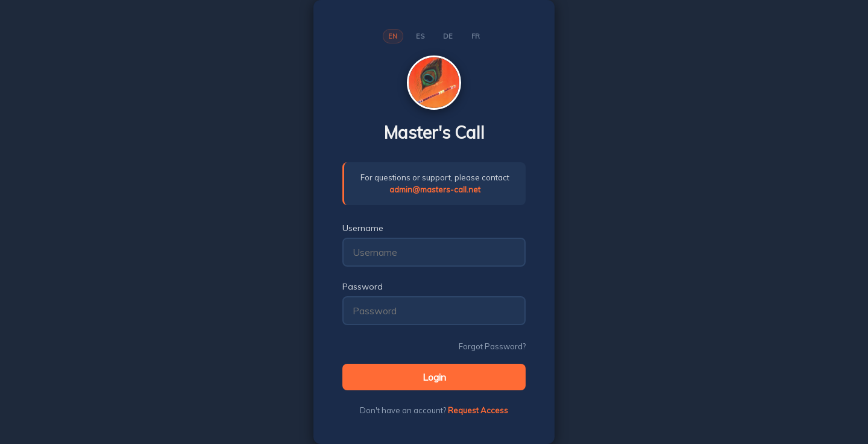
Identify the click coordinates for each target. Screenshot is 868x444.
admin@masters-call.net (435, 189)
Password (363, 287)
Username (363, 228)
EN (393, 36)
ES (420, 36)
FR (476, 36)
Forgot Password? (492, 346)
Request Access (478, 410)
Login (434, 377)
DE (448, 36)
